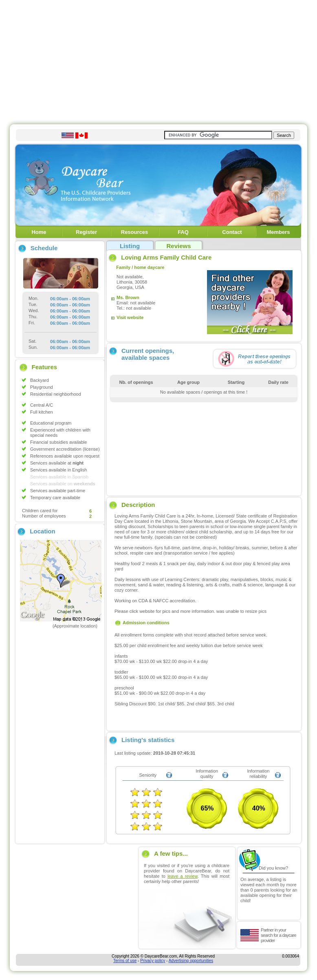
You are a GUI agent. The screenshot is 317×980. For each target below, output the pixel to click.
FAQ (183, 232)
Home (39, 232)
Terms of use (125, 961)
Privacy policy (153, 961)
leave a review (183, 876)
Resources (134, 232)
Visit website (130, 317)
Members (278, 232)
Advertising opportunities (191, 961)
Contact (232, 232)
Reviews (178, 246)
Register (86, 232)
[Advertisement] (159, 60)
